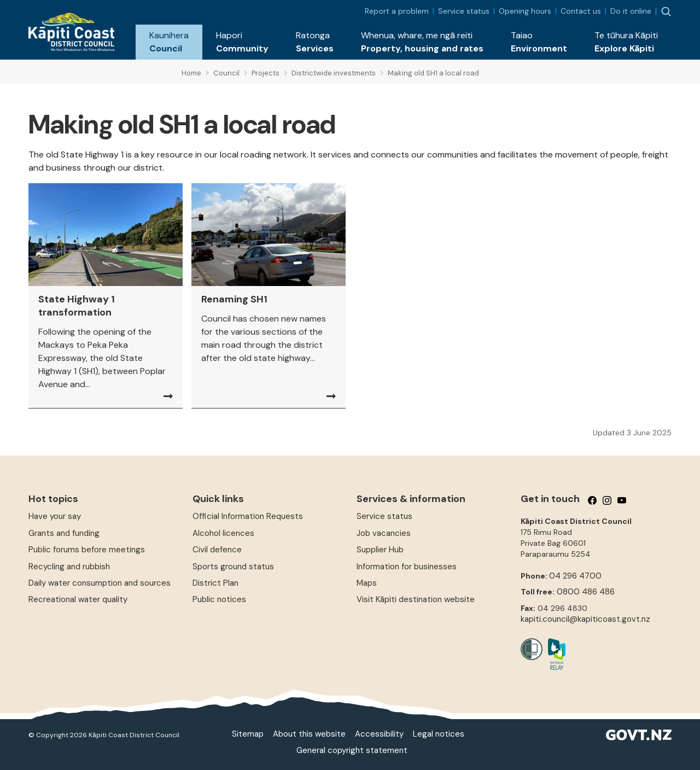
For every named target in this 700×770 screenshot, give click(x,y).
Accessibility (379, 734)
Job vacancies (384, 533)
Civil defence (217, 550)
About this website (309, 734)
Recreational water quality (78, 599)
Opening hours (525, 11)
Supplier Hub (380, 550)
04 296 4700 (575, 576)
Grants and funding (64, 533)
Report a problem (397, 11)
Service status (464, 11)
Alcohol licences (223, 533)
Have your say (55, 516)
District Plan (215, 583)
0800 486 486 (586, 592)
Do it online (631, 11)
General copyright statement (352, 750)
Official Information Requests (248, 516)
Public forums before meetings (87, 550)
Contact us (581, 11)
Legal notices (439, 734)
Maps (367, 583)
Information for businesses (407, 567)
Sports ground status (233, 567)
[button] (169, 42)
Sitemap (248, 734)
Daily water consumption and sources (100, 583)
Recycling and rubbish (69, 567)
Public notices (219, 599)
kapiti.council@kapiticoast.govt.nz (585, 619)
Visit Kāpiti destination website (416, 599)
